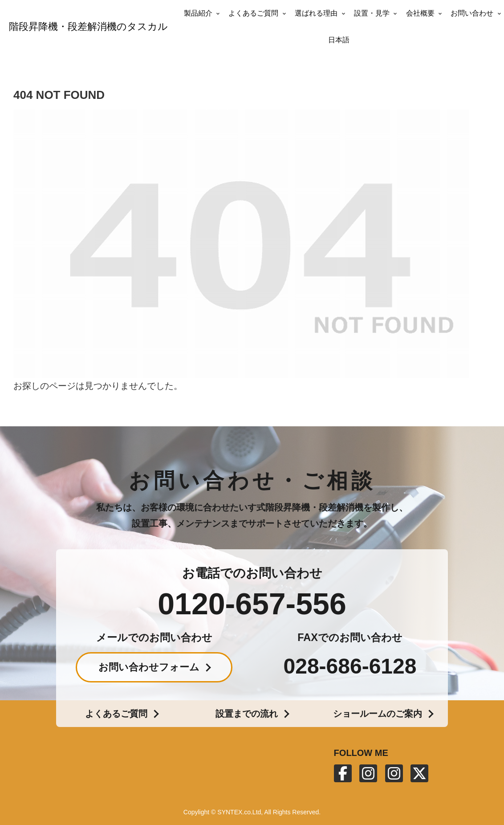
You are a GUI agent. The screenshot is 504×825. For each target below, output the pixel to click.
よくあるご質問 (116, 714)
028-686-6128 (350, 666)
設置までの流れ (247, 714)
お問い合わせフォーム (149, 667)
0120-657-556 (252, 604)
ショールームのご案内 (378, 714)
